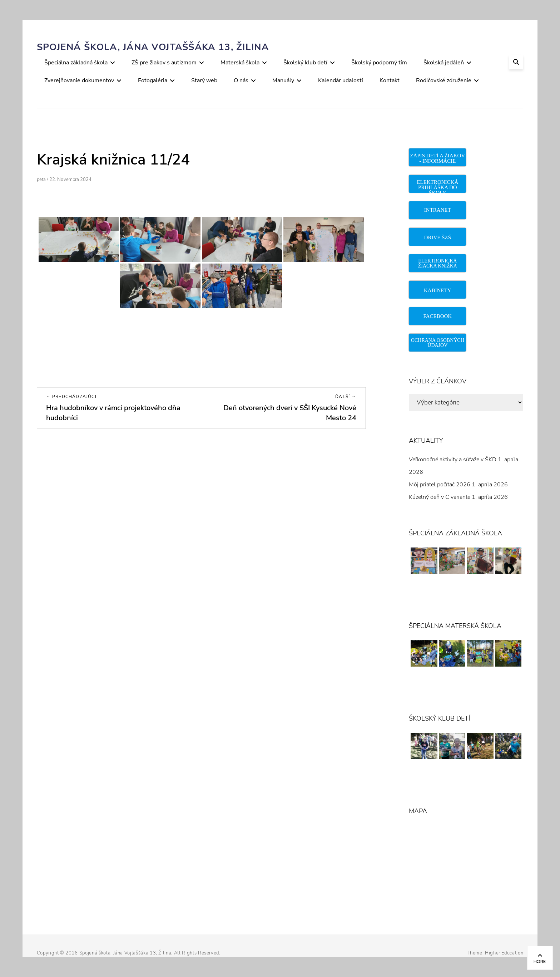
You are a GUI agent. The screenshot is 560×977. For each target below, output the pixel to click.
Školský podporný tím (379, 63)
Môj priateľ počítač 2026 (440, 485)
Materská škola (240, 63)
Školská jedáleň (444, 63)
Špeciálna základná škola (76, 63)
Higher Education (504, 953)
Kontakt (390, 80)
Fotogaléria (153, 80)
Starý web (204, 80)
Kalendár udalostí (341, 80)
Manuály (283, 80)
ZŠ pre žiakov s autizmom (164, 63)
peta (41, 180)
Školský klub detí (305, 63)
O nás (241, 80)
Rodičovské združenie (444, 80)
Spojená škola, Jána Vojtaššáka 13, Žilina (153, 47)
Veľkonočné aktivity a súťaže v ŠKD (453, 460)
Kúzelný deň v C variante (440, 497)
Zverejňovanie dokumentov (79, 80)
